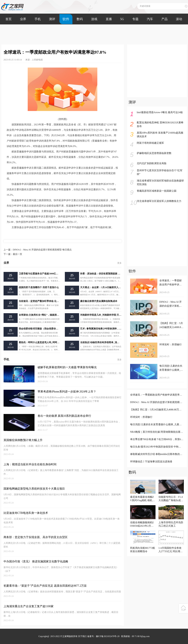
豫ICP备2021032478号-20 (108, 636)
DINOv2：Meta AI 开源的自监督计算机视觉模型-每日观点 (38, 250)
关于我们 (82, 636)
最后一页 (13, 254)
